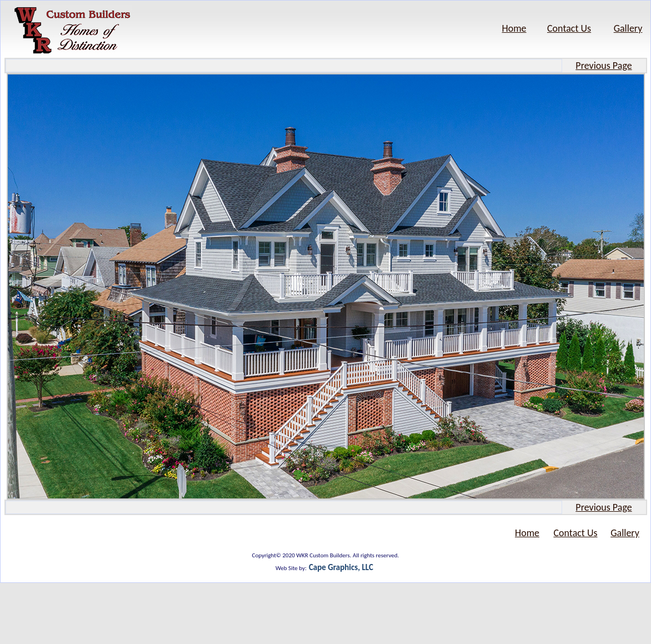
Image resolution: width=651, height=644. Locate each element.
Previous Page (604, 66)
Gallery (628, 28)
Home (514, 28)
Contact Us (569, 28)
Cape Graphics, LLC (341, 567)
